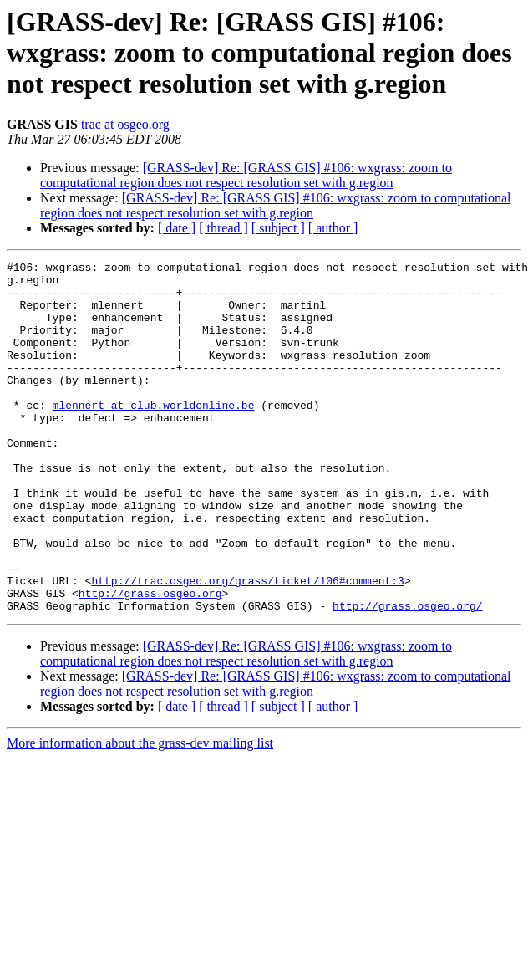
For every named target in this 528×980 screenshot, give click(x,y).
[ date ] (177, 228)
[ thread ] (223, 228)
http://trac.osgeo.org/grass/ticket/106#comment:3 (247, 646)
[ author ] (333, 228)
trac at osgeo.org (125, 124)
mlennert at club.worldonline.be (154, 435)
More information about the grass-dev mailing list (140, 813)
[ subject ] (278, 228)
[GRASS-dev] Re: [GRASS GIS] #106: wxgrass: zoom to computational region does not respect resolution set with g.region (246, 175)
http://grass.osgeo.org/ (407, 676)
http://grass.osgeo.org (150, 661)
